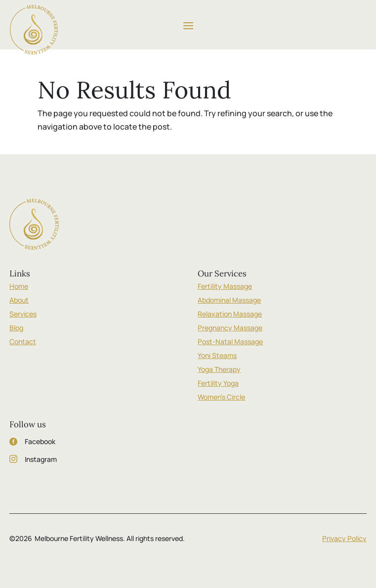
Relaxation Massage (230, 314)
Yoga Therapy (219, 369)
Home (19, 286)
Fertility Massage (225, 286)
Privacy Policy (344, 538)
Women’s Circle (221, 397)
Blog (16, 328)
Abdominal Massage (229, 300)
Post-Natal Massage (230, 341)
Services (23, 314)
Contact (23, 341)
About (19, 300)
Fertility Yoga (218, 383)
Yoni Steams (217, 355)
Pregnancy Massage (230, 328)
